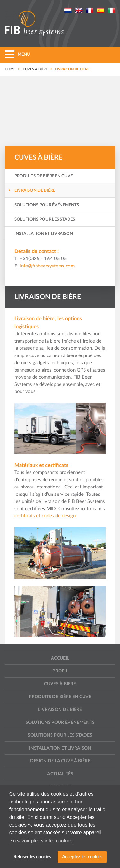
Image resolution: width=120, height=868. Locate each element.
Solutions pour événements (47, 205)
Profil (60, 671)
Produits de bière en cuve (44, 176)
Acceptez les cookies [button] (82, 857)
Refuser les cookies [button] (32, 857)
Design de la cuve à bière (60, 761)
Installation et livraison (44, 234)
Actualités (60, 774)
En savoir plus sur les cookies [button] (41, 841)
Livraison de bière (35, 191)
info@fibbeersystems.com (47, 266)
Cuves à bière (60, 684)
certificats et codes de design (45, 516)
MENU (17, 54)
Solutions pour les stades (45, 219)
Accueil (60, 658)
